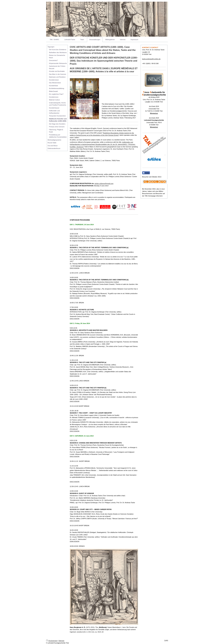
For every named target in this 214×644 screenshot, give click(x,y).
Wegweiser (154, 113)
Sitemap (61, 641)
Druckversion (52, 641)
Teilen (146, 173)
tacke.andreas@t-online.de (151, 59)
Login (166, 640)
